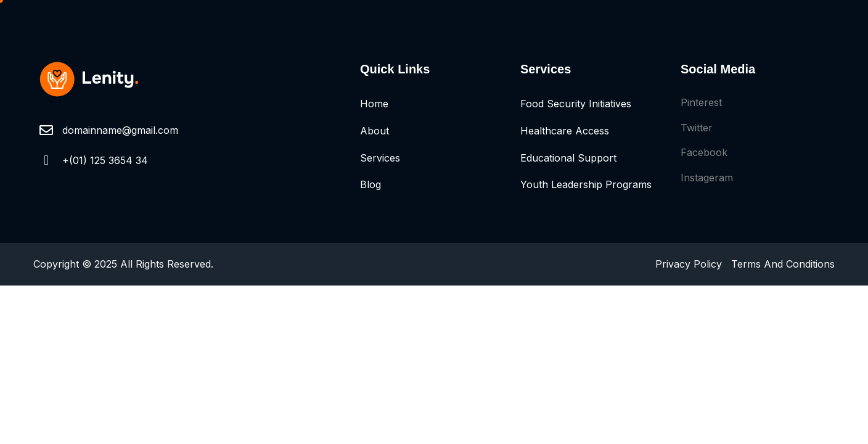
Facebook (704, 152)
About (375, 131)
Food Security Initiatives (576, 104)
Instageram (707, 178)
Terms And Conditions (783, 264)
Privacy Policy (689, 264)
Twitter (697, 128)
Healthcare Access (565, 131)
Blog (371, 184)
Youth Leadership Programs (586, 184)
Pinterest (701, 102)
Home (374, 104)
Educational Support (568, 158)
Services (380, 158)
